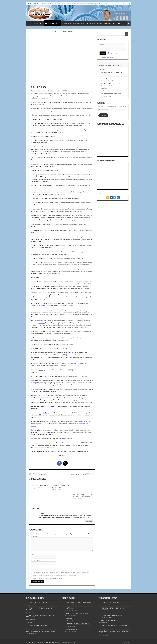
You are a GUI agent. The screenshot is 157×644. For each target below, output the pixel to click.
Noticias (108, 23)
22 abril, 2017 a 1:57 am (87, 513)
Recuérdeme (113, 53)
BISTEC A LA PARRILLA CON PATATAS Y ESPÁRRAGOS (83, 495)
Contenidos (38, 23)
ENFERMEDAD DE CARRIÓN (43, 474)
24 (111, 86)
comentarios (117, 65)
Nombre (34, 554)
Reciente (101, 65)
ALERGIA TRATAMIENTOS (110, 603)
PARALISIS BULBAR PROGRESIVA (111, 83)
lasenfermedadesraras (40, 32)
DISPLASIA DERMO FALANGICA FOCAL (115, 626)
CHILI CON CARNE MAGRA (40, 486)
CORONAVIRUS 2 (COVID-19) (39, 626)
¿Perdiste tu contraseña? (107, 57)
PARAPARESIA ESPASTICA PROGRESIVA (112, 73)
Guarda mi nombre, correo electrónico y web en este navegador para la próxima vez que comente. (61, 573)
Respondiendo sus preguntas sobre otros (40, 631)
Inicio (30, 23)
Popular (109, 65)
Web (32, 567)
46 (112, 75)
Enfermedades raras (52, 23)
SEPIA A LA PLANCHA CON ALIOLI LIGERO (61, 487)
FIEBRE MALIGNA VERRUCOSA (80, 474)
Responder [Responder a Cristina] (89, 521)
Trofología (42, 306)
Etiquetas (102, 69)
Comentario (35, 536)
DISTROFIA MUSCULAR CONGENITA (112, 94)
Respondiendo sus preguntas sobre (73, 23)
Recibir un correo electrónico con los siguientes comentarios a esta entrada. (54, 576)
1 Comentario (64, 90)
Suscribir (103, 115)
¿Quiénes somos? (71, 629)
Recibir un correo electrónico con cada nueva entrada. (48, 578)
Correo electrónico (37, 560)
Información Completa (95, 23)
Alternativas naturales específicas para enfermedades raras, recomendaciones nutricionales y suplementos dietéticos (74, 4)
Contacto (117, 23)
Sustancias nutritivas (44, 432)
